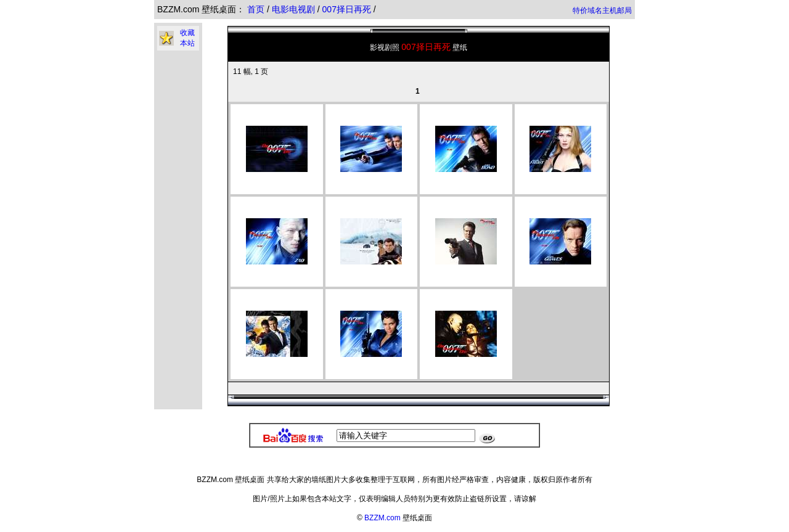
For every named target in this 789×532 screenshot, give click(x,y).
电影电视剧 (295, 9)
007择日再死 (348, 9)
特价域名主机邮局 (602, 10)
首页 (256, 9)
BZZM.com (382, 518)
